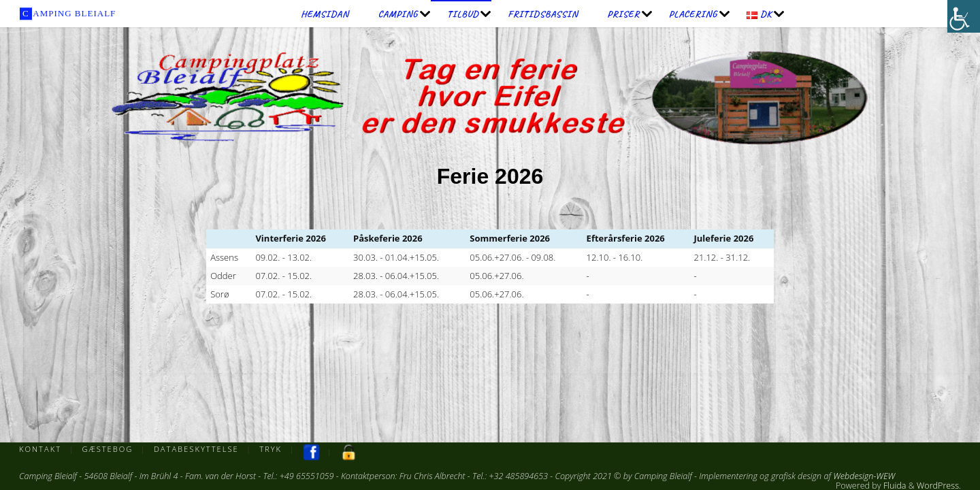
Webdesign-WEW (864, 476)
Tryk (271, 449)
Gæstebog (108, 449)
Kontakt (40, 449)
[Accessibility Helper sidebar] (964, 16)
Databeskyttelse (196, 449)
